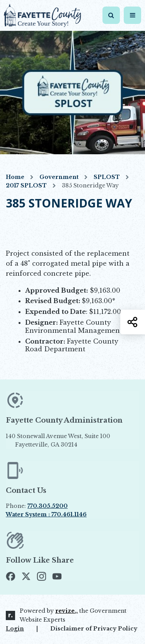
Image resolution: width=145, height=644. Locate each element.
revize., (67, 611)
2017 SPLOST (26, 185)
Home (15, 177)
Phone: (37, 506)
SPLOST (107, 177)
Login (15, 629)
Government (59, 177)
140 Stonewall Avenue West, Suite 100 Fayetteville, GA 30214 (71, 441)
